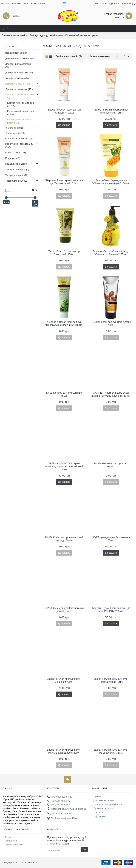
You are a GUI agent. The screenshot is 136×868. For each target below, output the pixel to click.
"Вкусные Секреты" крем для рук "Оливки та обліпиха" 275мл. (111, 253)
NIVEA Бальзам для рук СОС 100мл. (111, 465)
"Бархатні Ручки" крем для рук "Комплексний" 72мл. (111, 111)
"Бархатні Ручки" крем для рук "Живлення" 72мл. (64, 111)
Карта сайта (99, 816)
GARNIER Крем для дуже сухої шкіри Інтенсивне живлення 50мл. (111, 394)
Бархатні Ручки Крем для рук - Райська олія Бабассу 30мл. (64, 751)
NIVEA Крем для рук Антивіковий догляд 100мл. (64, 539)
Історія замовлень (13, 844)
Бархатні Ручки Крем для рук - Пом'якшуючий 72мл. (111, 680)
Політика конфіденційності (63, 818)
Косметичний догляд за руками (82, 35)
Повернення (10, 841)
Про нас (97, 796)
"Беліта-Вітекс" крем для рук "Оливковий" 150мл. (64, 253)
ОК (84, 849)
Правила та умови (102, 808)
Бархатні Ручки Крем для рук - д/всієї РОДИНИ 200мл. (111, 610)
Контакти (97, 812)
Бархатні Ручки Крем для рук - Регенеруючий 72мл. (111, 751)
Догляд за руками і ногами (49, 35)
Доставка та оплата (59, 814)
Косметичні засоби (23, 35)
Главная (6, 35)
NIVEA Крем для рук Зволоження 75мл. (111, 539)
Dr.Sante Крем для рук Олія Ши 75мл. (64, 394)
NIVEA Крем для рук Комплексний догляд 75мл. (64, 610)
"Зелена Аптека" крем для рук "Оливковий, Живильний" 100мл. (64, 323)
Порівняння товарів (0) (69, 56)
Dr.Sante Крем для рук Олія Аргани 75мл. (111, 323)
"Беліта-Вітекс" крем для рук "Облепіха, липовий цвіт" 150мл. (111, 182)
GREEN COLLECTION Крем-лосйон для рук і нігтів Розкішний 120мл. (64, 466)
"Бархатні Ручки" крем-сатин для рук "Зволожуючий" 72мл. (64, 182)
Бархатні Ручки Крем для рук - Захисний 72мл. (64, 680)
